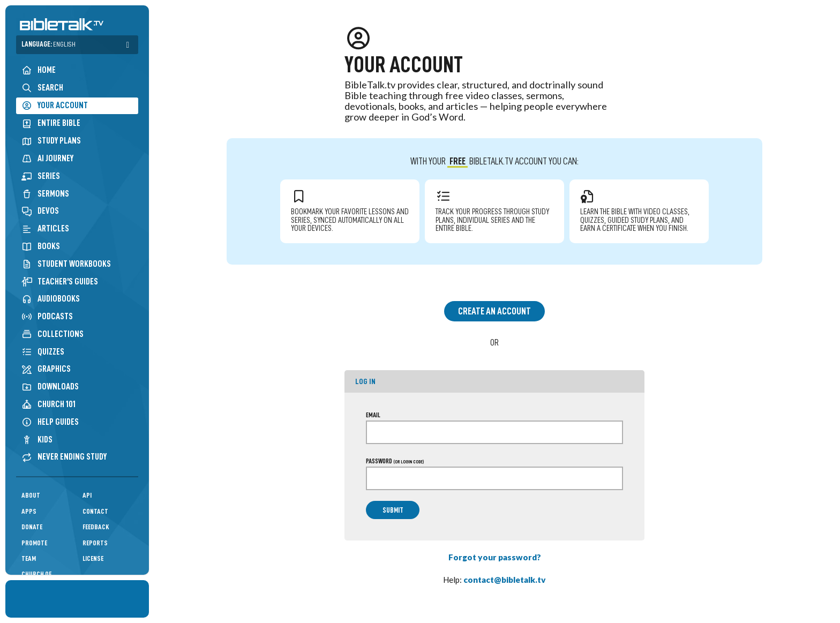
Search (42, 88)
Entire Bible (51, 123)
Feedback (96, 527)
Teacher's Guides (60, 282)
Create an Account (494, 311)
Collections (52, 334)
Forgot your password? (495, 557)
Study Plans (51, 141)
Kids (37, 440)
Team (29, 558)
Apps (29, 511)
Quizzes (43, 352)
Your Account (55, 106)
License (93, 558)
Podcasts (47, 316)
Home (39, 70)
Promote (34, 543)
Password (395, 461)
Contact (95, 511)
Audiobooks (51, 299)
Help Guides (50, 422)
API (87, 495)
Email (373, 415)
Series (41, 176)
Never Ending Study (64, 457)
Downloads (50, 386)
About (31, 495)
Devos (40, 211)
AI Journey (47, 158)
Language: (48, 44)
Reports (95, 543)
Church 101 (48, 404)
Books (41, 246)
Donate (32, 527)
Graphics (46, 369)
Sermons (45, 194)
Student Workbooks (66, 264)
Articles (45, 228)
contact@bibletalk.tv (505, 580)
